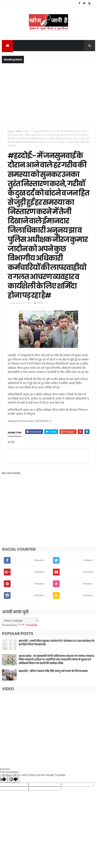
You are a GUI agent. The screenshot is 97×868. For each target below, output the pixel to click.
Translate (27, 655)
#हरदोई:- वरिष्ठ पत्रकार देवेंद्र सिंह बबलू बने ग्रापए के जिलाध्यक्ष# (53, 701)
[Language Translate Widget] (20, 650)
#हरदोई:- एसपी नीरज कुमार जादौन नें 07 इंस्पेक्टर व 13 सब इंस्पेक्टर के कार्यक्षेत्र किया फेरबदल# (56, 672)
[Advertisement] (48, 94)
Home (11, 132)
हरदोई (18, 132)
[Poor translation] (14, 809)
